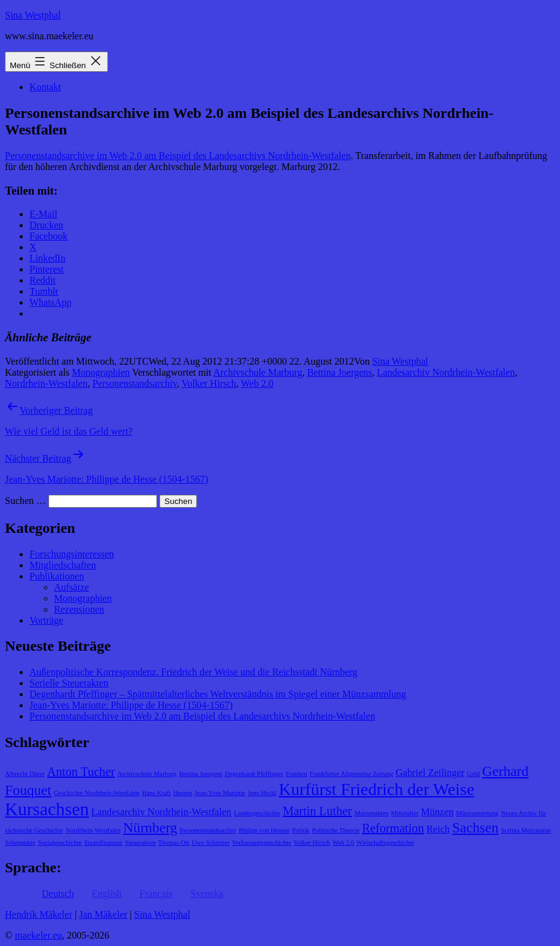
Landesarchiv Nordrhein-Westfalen (446, 372)
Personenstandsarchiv (135, 383)
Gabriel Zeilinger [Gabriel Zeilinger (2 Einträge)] (430, 773)
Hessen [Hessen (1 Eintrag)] (183, 793)
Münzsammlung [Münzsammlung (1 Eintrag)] (478, 813)
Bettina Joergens (340, 372)
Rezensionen (79, 609)
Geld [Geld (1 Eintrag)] (473, 774)
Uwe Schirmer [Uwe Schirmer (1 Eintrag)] (210, 843)
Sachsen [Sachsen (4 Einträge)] (475, 828)
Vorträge (46, 620)
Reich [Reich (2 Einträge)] (438, 829)
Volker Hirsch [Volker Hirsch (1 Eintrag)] (312, 843)
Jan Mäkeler (103, 914)
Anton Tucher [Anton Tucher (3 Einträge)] (81, 772)
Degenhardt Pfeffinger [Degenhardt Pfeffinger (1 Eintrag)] (254, 774)
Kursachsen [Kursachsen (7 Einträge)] (47, 809)
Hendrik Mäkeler (39, 914)
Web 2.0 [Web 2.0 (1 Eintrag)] (343, 843)
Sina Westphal (33, 15)
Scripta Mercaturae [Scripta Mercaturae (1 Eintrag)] (526, 830)
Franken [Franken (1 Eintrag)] (297, 774)
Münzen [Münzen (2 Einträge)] (437, 812)
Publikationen (57, 576)
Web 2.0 (257, 383)
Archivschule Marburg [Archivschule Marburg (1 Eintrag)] (147, 774)
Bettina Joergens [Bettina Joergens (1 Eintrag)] (201, 774)
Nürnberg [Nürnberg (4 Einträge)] (150, 828)
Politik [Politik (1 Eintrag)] (301, 830)
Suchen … (25, 501)
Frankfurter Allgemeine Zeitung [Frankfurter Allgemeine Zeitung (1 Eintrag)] (351, 774)
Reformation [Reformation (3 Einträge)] (393, 828)
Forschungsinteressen (72, 554)
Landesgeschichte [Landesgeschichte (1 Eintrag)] (257, 813)
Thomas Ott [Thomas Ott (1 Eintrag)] (174, 843)
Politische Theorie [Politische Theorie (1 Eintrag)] (336, 830)
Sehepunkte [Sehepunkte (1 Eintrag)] (20, 843)
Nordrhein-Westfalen (46, 383)
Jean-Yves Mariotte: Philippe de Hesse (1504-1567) (131, 705)
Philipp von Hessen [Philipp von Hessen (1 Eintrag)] (264, 830)
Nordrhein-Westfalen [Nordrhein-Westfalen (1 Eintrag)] (93, 830)
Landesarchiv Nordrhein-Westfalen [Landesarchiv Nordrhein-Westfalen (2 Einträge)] (161, 812)
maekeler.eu (38, 935)
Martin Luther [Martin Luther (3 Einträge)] (317, 811)
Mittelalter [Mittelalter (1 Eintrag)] (405, 813)
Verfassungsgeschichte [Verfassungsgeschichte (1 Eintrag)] (261, 843)
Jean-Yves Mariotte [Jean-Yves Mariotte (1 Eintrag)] (220, 793)
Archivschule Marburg (258, 372)
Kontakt (45, 87)
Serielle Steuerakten (69, 683)
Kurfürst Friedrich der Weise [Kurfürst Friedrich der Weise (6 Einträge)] (376, 789)
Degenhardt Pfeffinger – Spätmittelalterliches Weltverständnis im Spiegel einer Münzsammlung (218, 694)
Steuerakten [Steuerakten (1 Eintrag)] (140, 843)
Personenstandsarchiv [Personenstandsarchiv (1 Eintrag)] (208, 830)
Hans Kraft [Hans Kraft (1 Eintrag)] (156, 793)
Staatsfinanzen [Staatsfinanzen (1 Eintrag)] (103, 843)
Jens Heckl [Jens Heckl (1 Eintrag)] (262, 793)
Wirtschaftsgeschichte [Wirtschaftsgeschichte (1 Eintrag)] (385, 843)
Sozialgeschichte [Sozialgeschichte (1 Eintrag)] (60, 843)
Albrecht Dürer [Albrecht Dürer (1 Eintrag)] (25, 774)
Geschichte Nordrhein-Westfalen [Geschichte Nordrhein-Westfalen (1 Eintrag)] (97, 793)
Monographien (101, 372)
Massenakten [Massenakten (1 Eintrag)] (372, 813)
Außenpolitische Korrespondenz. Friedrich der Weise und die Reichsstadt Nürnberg (193, 672)
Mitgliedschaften (63, 565)
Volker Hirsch (209, 383)
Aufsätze (71, 587)
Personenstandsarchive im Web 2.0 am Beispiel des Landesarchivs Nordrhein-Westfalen (178, 156)
